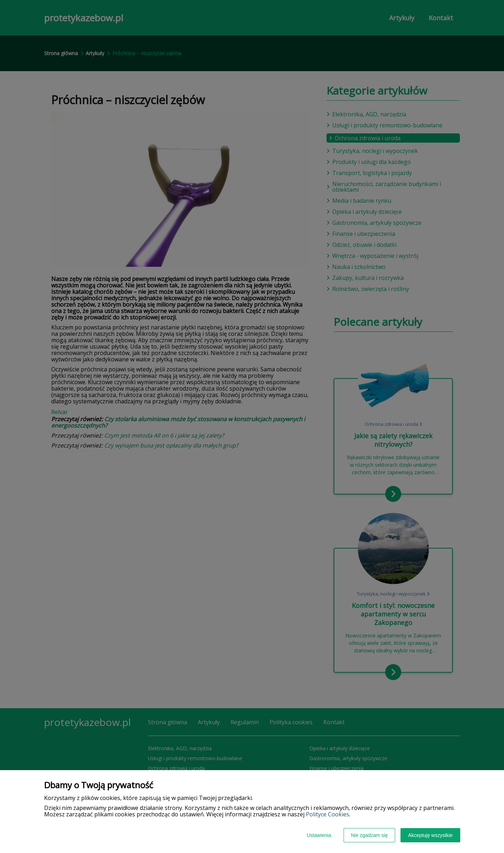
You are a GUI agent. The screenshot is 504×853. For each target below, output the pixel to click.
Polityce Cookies (328, 814)
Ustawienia (319, 835)
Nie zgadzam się (370, 835)
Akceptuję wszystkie (430, 835)
